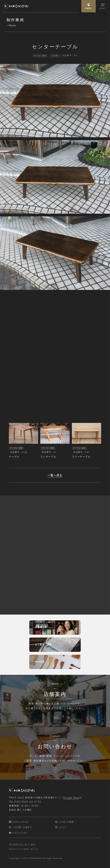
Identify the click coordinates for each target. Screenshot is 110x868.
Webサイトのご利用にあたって (24, 849)
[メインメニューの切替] (103, 6)
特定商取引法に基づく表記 (22, 845)
